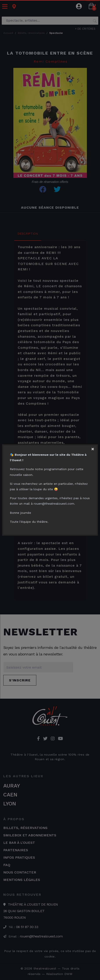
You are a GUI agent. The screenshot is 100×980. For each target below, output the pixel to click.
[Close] (95, 448)
